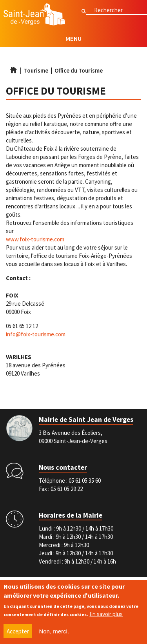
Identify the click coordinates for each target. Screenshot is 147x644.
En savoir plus (106, 615)
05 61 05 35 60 (85, 481)
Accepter (18, 632)
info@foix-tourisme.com (36, 334)
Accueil (13, 70)
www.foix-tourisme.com (35, 239)
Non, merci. (54, 632)
